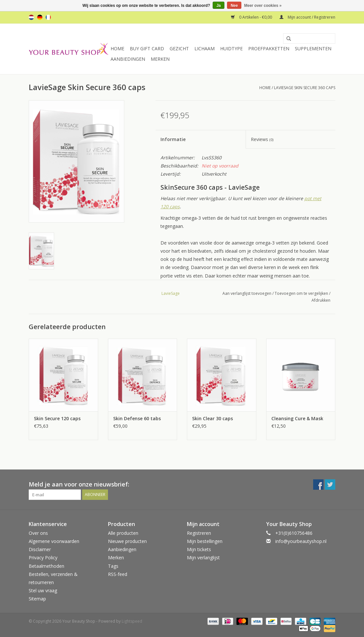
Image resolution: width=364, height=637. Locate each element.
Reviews (262, 139)
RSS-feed (118, 574)
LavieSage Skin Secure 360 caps (305, 88)
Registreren (199, 533)
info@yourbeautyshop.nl (301, 541)
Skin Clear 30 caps (212, 418)
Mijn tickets (199, 549)
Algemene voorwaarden (54, 541)
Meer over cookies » (263, 6)
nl (31, 17)
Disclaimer (40, 549)
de (40, 17)
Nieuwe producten (127, 541)
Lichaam (205, 48)
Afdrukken (321, 300)
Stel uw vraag (43, 590)
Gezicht (179, 48)
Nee (234, 6)
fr (48, 17)
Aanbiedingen (128, 59)
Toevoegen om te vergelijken (302, 293)
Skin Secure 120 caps (57, 418)
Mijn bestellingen (205, 541)
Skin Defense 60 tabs (137, 418)
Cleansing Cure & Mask (297, 418)
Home (117, 48)
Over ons (38, 533)
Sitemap (37, 599)
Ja (218, 6)
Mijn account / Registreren (307, 17)
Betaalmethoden (46, 566)
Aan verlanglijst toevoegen (247, 293)
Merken (160, 59)
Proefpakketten (269, 48)
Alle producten (123, 533)
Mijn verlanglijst (203, 557)
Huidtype (231, 48)
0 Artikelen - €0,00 (252, 17)
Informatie (173, 139)
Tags (113, 566)
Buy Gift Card (147, 48)
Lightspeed (132, 621)
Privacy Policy (43, 557)
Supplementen (313, 48)
